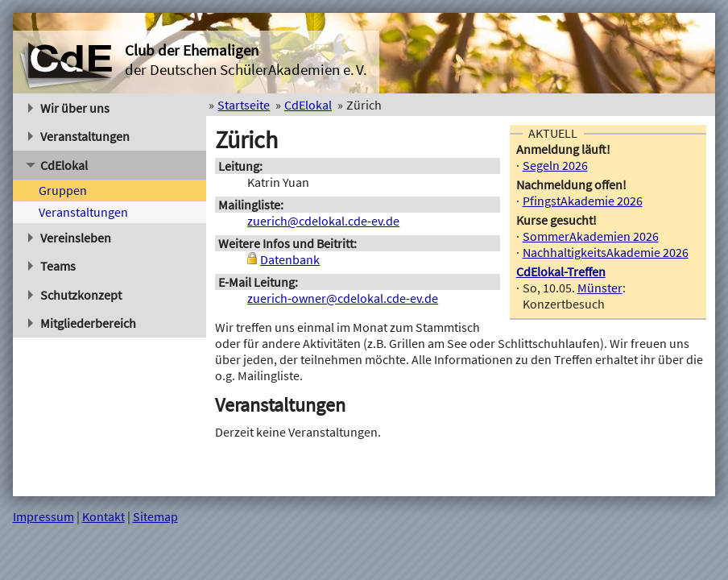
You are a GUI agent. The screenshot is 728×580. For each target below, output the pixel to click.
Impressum (43, 516)
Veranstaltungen (79, 136)
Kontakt (103, 516)
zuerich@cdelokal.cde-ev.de (323, 221)
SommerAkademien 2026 (591, 236)
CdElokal (57, 165)
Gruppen (63, 190)
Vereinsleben (70, 238)
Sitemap (155, 516)
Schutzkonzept (75, 295)
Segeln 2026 (555, 165)
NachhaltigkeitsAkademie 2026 (606, 252)
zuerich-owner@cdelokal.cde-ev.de (343, 298)
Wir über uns (69, 108)
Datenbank (290, 259)
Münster (600, 288)
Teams (52, 266)
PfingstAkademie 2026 (583, 201)
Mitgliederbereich (83, 323)
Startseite (244, 105)
